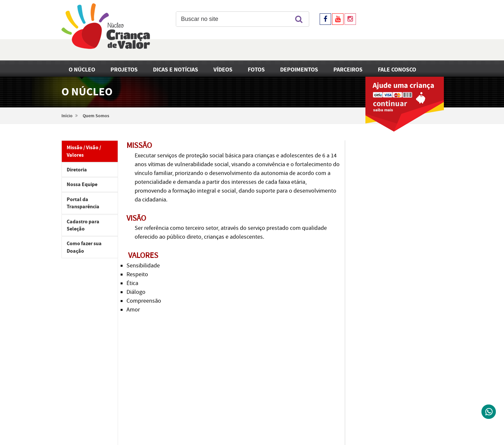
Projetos (124, 70)
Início (67, 116)
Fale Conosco (397, 70)
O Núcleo (82, 70)
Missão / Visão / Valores (84, 151)
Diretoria (77, 170)
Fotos (256, 70)
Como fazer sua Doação (84, 247)
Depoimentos (299, 70)
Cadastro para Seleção (83, 225)
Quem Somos (96, 116)
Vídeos (223, 70)
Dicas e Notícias (176, 70)
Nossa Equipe (82, 184)
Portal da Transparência (83, 203)
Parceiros (348, 70)
